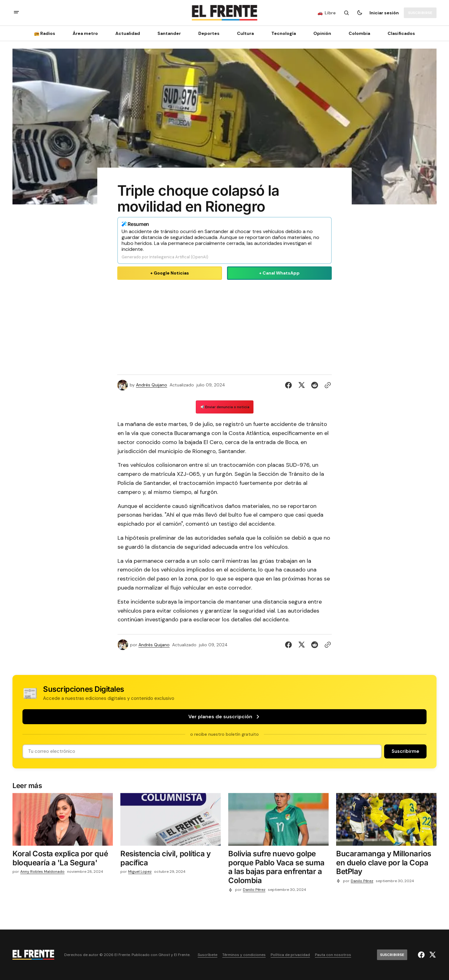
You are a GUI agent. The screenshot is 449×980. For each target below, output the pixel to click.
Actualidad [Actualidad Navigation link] (128, 33)
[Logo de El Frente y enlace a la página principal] (224, 13)
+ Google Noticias (170, 273)
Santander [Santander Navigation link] (169, 33)
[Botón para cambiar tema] (360, 13)
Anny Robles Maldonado (42, 872)
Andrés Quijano (152, 385)
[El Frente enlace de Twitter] (432, 955)
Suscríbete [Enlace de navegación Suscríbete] (208, 955)
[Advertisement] (224, 326)
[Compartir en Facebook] (290, 385)
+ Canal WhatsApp (279, 273)
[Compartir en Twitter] (302, 385)
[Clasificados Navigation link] (399, 33)
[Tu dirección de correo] (202, 751)
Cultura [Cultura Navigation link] (245, 33)
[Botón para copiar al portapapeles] (326, 385)
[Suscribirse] (420, 13)
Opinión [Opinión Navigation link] (322, 33)
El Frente (182, 955)
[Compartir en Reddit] (315, 385)
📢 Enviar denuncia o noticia (225, 407)
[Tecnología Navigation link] (284, 33)
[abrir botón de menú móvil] (16, 13)
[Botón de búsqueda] (346, 13)
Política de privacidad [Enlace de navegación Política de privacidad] (290, 955)
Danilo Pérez (254, 890)
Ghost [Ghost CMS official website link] (164, 955)
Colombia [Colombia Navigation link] (359, 33)
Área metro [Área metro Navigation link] (85, 33)
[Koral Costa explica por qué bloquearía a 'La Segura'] (63, 860)
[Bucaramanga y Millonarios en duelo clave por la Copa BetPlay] (386, 864)
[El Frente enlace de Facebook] (422, 955)
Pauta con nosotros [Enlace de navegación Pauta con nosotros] (333, 955)
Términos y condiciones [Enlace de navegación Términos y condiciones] (244, 955)
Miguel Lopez (140, 872)
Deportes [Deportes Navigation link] (209, 33)
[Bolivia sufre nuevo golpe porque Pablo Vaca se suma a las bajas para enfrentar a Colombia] (278, 869)
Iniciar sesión (384, 13)
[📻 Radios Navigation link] (46, 33)
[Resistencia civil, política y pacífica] (171, 860)
